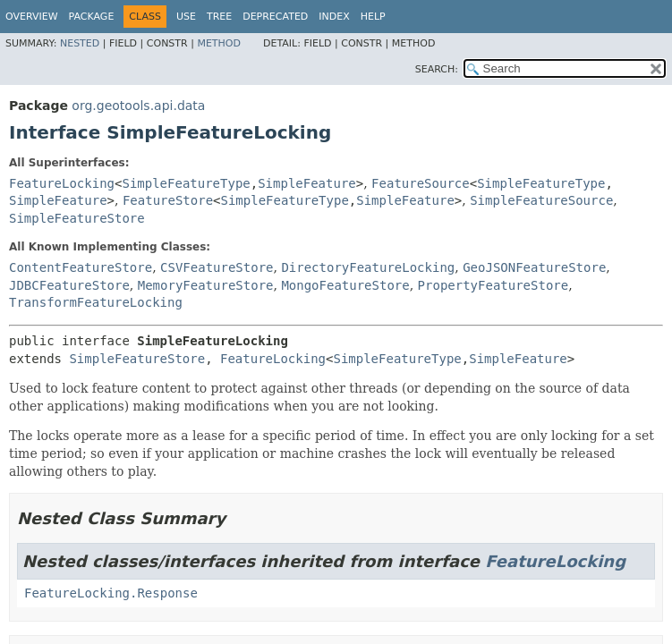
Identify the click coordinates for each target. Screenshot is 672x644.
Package (92, 17)
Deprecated (275, 17)
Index (334, 17)
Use (186, 17)
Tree (219, 17)
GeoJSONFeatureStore (534, 267)
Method (219, 43)
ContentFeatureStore (81, 267)
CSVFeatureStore (217, 267)
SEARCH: (437, 69)
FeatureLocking (62, 183)
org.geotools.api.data (138, 106)
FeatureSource (421, 183)
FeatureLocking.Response (111, 593)
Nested (80, 43)
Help (373, 17)
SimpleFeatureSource (541, 200)
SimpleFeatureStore (77, 218)
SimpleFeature (307, 183)
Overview (32, 17)
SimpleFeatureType (186, 183)
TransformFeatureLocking (96, 302)
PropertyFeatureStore (493, 285)
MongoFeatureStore (345, 285)
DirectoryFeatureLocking (368, 267)
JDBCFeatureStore (69, 285)
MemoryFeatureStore (206, 285)
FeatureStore (168, 200)
